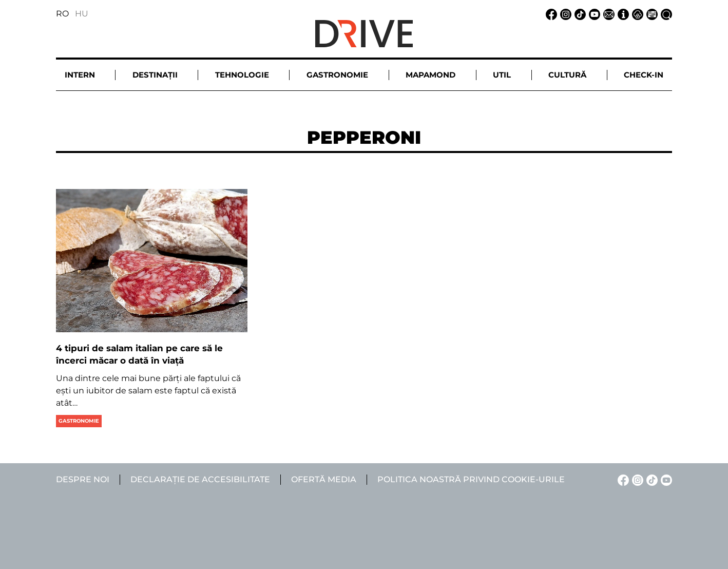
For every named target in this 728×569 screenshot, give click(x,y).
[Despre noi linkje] (622, 14)
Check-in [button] (644, 75)
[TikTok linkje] (579, 14)
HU (82, 14)
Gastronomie (79, 421)
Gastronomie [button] (337, 75)
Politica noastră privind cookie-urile (471, 479)
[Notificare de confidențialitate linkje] (636, 14)
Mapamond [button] (430, 75)
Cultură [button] (567, 75)
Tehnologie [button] (242, 75)
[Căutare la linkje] (665, 14)
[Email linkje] (607, 14)
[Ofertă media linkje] (650, 14)
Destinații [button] (155, 75)
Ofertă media (324, 479)
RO (62, 14)
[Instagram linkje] (564, 14)
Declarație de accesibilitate (200, 479)
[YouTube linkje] (593, 14)
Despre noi (83, 479)
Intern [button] (80, 75)
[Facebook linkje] (550, 14)
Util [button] (502, 75)
